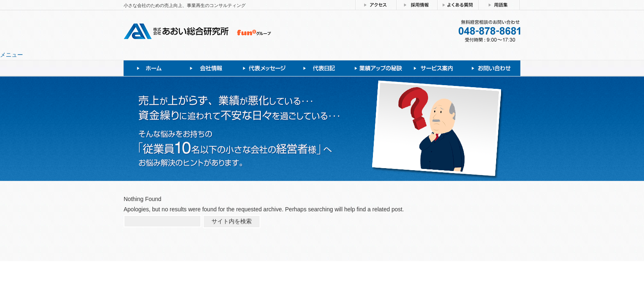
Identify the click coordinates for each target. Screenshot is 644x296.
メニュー (11, 55)
